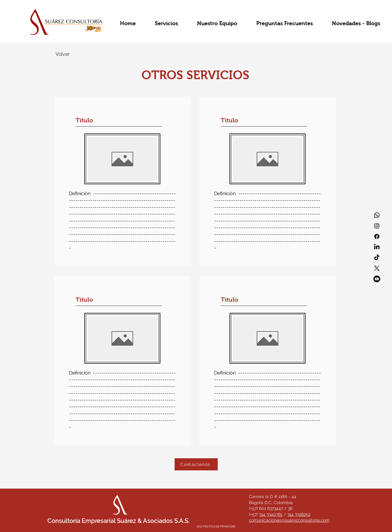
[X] (377, 268)
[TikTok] (377, 258)
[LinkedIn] (377, 247)
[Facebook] (377, 236)
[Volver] (63, 54)
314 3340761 (271, 514)
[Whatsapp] (377, 215)
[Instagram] (377, 226)
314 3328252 (299, 514)
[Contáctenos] (196, 464)
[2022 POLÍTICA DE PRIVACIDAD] (216, 526)
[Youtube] (377, 279)
